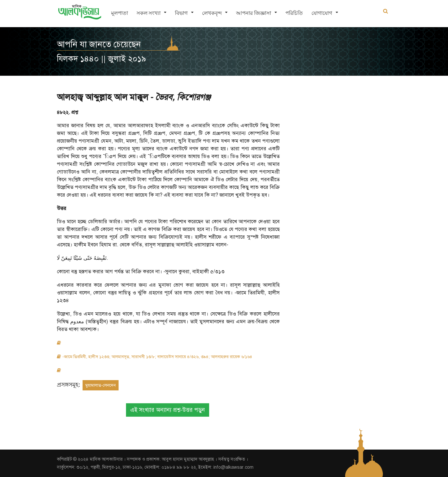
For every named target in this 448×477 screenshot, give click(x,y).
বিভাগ (181, 13)
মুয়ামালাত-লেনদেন (101, 385)
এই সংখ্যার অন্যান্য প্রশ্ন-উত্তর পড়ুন (168, 410)
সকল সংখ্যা (149, 13)
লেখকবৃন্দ (212, 13)
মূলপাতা (120, 13)
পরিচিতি (294, 13)
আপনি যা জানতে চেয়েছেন (99, 44)
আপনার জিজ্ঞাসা (254, 13)
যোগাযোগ (322, 13)
